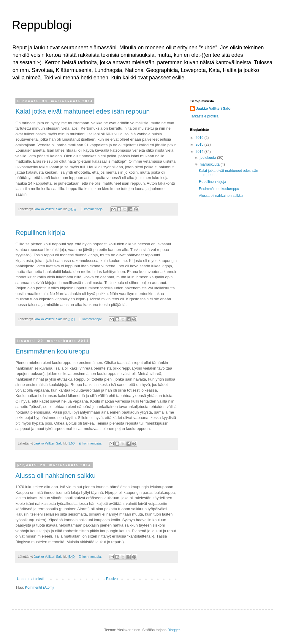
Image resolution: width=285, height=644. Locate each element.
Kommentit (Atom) (39, 588)
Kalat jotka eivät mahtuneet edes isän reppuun (83, 111)
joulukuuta (208, 158)
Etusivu (112, 579)
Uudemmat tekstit (31, 579)
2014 (200, 152)
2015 (200, 144)
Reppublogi (42, 25)
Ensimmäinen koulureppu (52, 351)
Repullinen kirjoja (40, 233)
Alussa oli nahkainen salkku (56, 476)
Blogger (174, 630)
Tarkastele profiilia (204, 116)
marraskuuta (210, 164)
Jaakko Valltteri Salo (213, 109)
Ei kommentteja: (92, 209)
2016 (200, 138)
